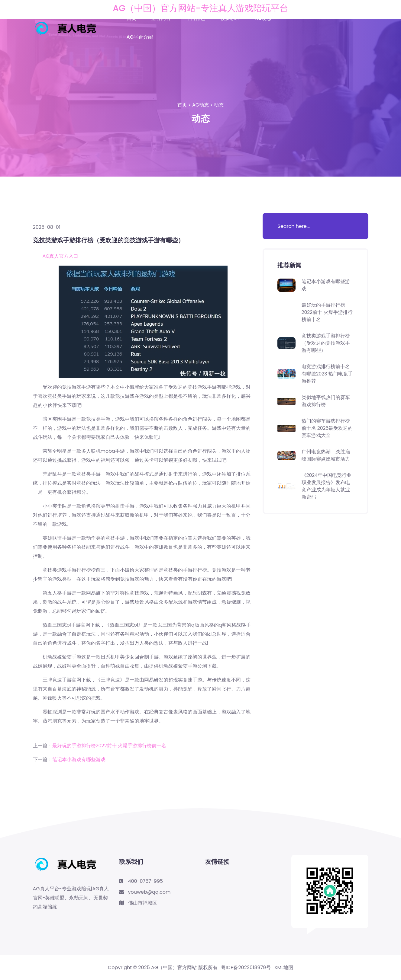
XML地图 (284, 968)
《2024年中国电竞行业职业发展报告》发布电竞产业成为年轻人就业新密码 (327, 486)
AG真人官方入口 (61, 256)
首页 (131, 18)
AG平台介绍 (140, 37)
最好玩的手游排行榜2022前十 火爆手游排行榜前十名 (109, 746)
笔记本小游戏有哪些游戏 (79, 760)
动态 (219, 105)
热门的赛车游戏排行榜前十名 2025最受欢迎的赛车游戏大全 (327, 428)
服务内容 (161, 18)
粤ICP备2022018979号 (246, 968)
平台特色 (196, 18)
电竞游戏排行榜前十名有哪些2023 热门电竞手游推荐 (327, 374)
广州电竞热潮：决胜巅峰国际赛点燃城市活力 (326, 455)
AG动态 (263, 18)
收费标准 (230, 18)
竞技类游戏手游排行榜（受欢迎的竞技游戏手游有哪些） (326, 343)
